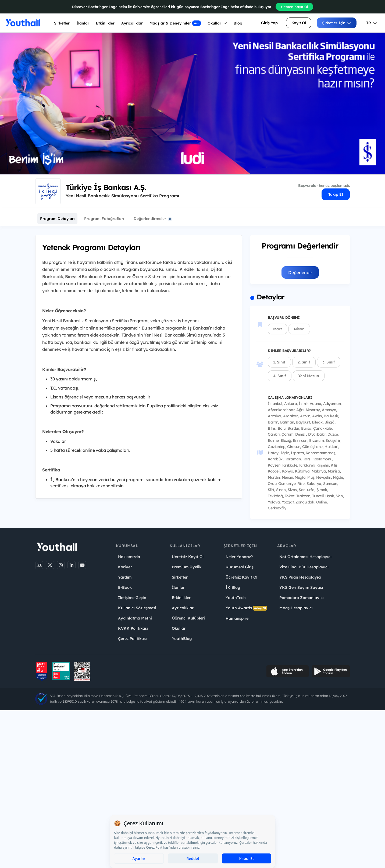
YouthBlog (182, 639)
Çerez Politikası (132, 639)
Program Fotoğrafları (104, 219)
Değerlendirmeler (153, 219)
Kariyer (125, 567)
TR (372, 23)
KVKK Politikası (133, 628)
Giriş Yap (269, 23)
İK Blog (233, 587)
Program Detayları (57, 219)
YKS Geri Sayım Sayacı (301, 587)
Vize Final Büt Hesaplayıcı (304, 567)
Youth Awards (246, 608)
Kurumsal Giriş (240, 567)
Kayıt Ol (299, 23)
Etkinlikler (105, 23)
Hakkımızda (129, 557)
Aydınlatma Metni (135, 618)
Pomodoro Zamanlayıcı (302, 598)
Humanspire (237, 618)
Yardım (125, 577)
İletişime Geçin (132, 598)
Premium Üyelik (187, 567)
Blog (238, 23)
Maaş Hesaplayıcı (296, 608)
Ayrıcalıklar (183, 608)
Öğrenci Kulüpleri (188, 618)
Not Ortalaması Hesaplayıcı (305, 557)
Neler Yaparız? (239, 557)
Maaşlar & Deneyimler (175, 23)
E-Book (125, 587)
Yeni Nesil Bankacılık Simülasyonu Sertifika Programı (122, 196)
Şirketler (62, 23)
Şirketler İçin (337, 23)
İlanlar (83, 23)
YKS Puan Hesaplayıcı (300, 577)
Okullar (217, 23)
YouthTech (236, 598)
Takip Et (336, 194)
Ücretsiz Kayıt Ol (188, 557)
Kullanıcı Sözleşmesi (137, 608)
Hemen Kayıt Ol (294, 7)
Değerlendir (300, 272)
